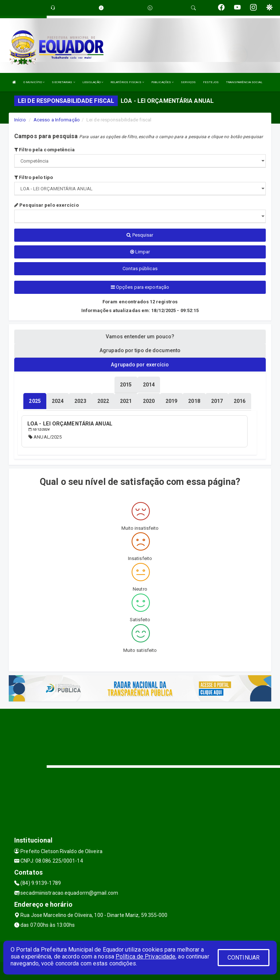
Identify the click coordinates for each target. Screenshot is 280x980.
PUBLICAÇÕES (162, 82)
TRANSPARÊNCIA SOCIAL (244, 82)
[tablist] (35, 401)
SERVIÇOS (188, 82)
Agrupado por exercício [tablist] (140, 365)
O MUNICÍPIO (34, 82)
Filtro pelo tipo (34, 177)
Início (20, 120)
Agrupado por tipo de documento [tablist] (140, 350)
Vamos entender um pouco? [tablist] (140, 337)
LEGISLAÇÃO (93, 82)
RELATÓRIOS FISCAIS (127, 82)
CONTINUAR (244, 958)
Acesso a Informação (57, 120)
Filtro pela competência (45, 150)
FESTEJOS (211, 82)
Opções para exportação (140, 287)
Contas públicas (140, 269)
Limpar (140, 252)
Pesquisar (140, 235)
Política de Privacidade (145, 956)
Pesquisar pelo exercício (46, 205)
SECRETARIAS (63, 82)
